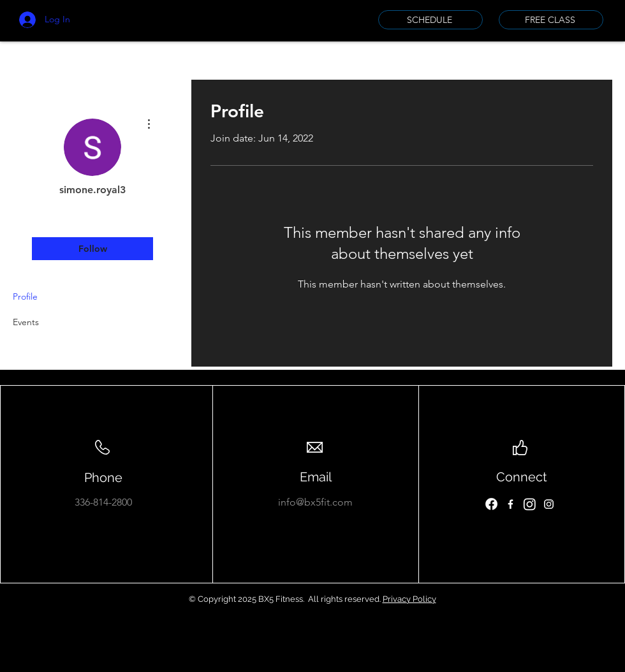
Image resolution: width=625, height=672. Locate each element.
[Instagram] (530, 504)
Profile (25, 296)
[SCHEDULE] (430, 20)
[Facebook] (491, 504)
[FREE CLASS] (551, 20)
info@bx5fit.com (315, 502)
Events (26, 322)
